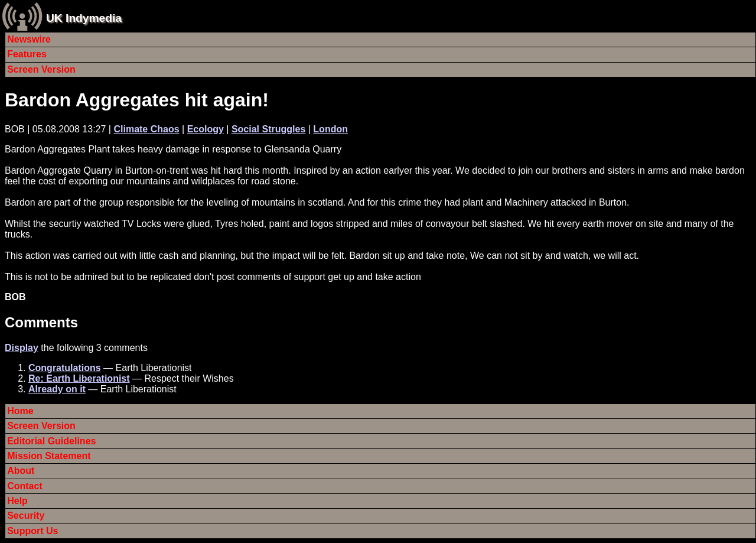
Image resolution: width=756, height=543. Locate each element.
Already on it (57, 389)
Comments (41, 322)
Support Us (32, 531)
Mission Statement (49, 456)
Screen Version (41, 69)
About (21, 471)
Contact (25, 486)
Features (27, 54)
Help (17, 501)
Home (20, 411)
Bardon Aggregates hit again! (137, 100)
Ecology (206, 129)
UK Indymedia (84, 18)
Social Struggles (268, 129)
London (330, 129)
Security (26, 516)
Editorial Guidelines (51, 441)
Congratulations (65, 368)
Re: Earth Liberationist (79, 378)
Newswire (29, 39)
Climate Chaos (146, 129)
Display (22, 348)
